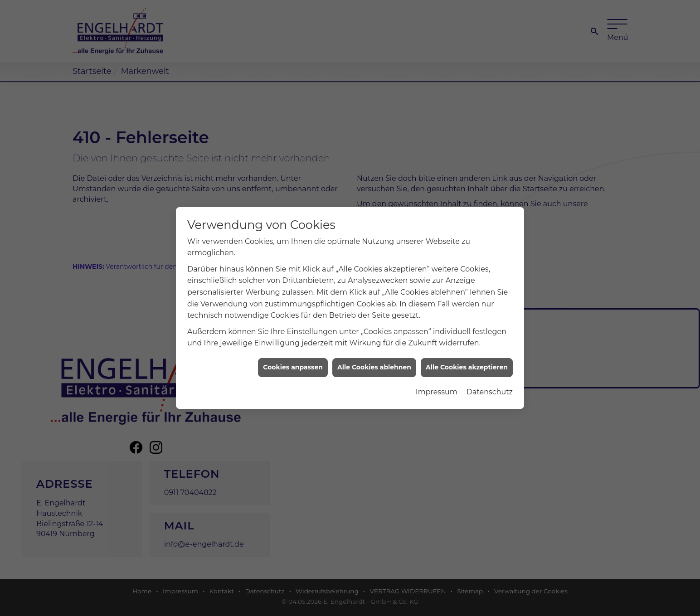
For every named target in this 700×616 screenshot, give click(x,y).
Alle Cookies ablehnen (374, 362)
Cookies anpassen (293, 362)
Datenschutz (490, 386)
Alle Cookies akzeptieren (467, 362)
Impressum (437, 386)
